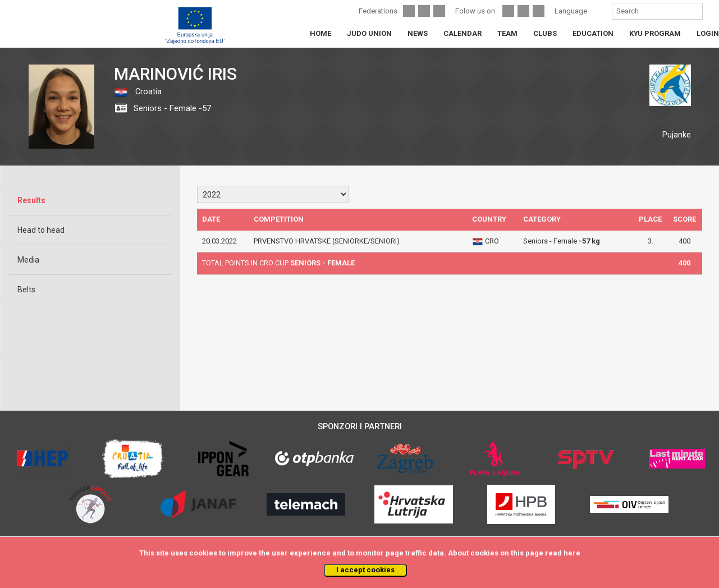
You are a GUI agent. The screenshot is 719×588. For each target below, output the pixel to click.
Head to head (41, 230)
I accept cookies (365, 570)
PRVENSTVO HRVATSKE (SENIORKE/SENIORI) (327, 241)
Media (28, 260)
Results (31, 200)
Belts (26, 290)
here (572, 553)
